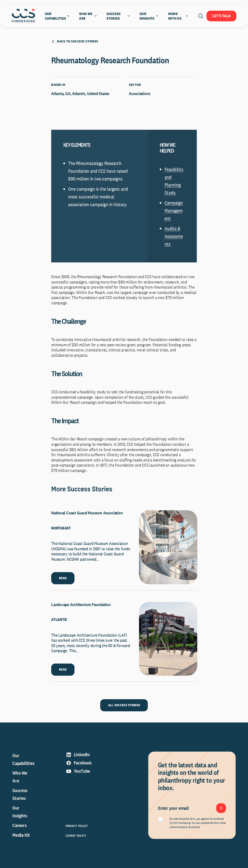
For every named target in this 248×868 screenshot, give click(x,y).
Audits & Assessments (174, 236)
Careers (20, 825)
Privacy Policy (77, 826)
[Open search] (201, 16)
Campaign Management (174, 211)
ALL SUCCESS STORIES (124, 705)
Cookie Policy (76, 836)
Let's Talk (221, 16)
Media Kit (21, 835)
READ (63, 578)
